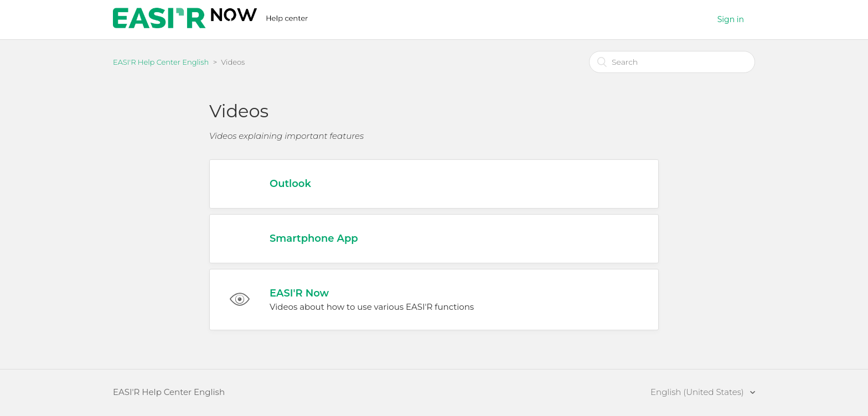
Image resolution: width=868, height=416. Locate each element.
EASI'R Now (299, 293)
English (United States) (698, 392)
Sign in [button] (731, 19)
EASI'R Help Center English (161, 62)
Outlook (290, 184)
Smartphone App (314, 238)
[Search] (672, 62)
